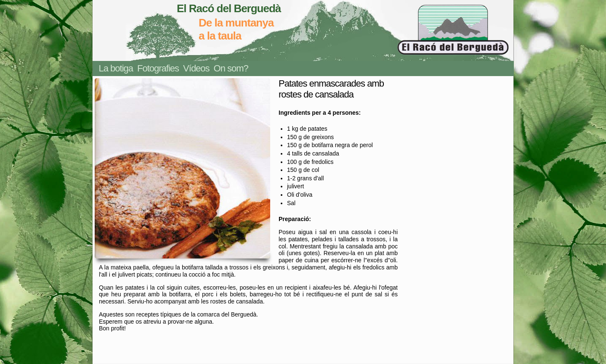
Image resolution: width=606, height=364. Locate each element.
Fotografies (158, 68)
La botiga (116, 68)
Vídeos (196, 68)
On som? (231, 68)
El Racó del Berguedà (229, 8)
